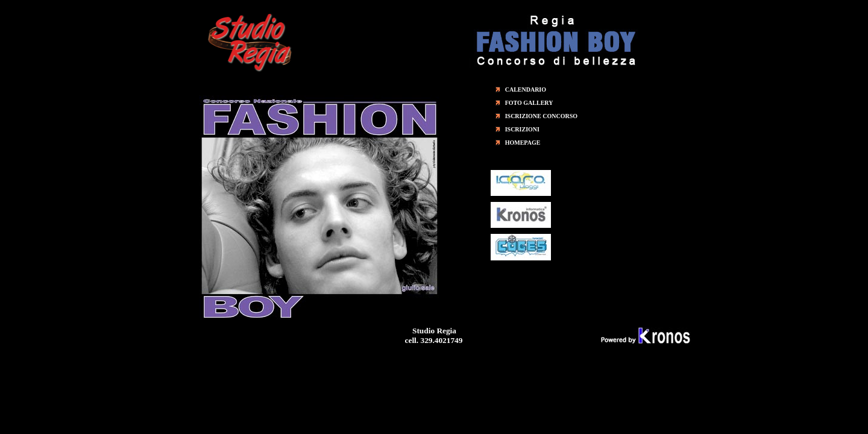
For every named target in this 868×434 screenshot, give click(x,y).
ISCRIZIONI (522, 129)
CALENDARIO (526, 90)
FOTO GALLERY (529, 103)
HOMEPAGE (523, 143)
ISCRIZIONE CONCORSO (541, 116)
